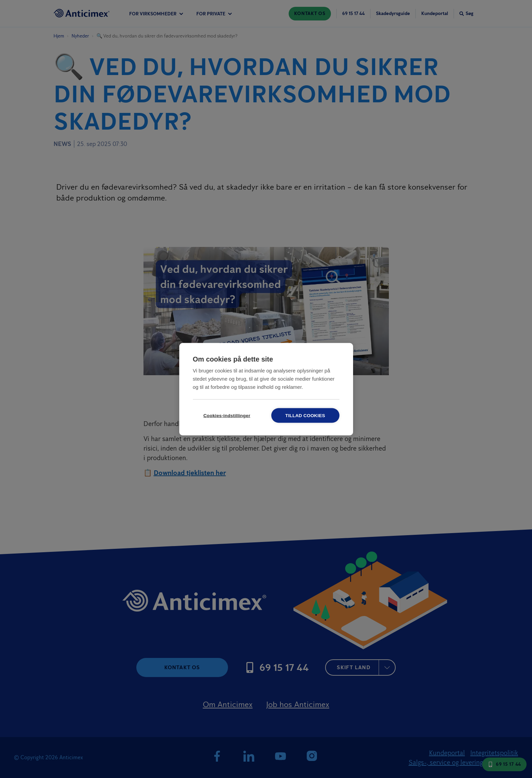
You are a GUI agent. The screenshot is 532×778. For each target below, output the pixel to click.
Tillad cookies (305, 415)
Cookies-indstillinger (227, 415)
